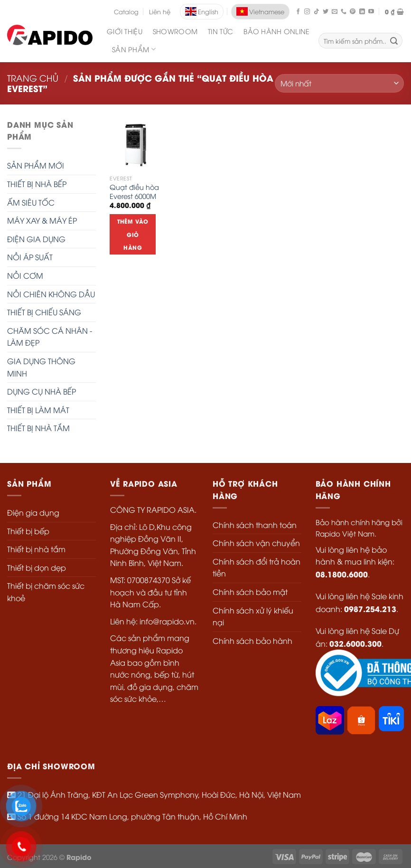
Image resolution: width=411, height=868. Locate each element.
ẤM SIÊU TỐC (31, 202)
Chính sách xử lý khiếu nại (253, 616)
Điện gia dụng (33, 512)
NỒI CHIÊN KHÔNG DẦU (51, 294)
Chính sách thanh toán (255, 525)
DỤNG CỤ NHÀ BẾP (42, 391)
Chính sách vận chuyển (256, 543)
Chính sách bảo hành (252, 641)
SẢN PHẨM (134, 49)
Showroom (175, 31)
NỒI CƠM (25, 275)
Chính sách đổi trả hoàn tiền (257, 567)
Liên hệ (160, 11)
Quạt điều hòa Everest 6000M (134, 192)
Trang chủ (33, 78)
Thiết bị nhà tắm (36, 549)
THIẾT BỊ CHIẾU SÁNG (44, 312)
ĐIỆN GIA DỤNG (36, 239)
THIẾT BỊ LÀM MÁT (38, 410)
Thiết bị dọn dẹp (37, 567)
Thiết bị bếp (28, 531)
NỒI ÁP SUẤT (30, 257)
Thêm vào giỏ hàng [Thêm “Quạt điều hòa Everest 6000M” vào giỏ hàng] (133, 234)
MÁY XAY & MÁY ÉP (42, 220)
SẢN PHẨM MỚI (36, 165)
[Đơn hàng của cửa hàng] (339, 83)
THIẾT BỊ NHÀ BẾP (37, 184)
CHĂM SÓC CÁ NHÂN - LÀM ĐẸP (50, 337)
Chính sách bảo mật (250, 592)
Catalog (126, 11)
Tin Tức (220, 31)
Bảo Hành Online (276, 31)
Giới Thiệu (125, 31)
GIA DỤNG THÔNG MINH (41, 367)
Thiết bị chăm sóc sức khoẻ (46, 592)
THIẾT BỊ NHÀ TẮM (38, 428)
